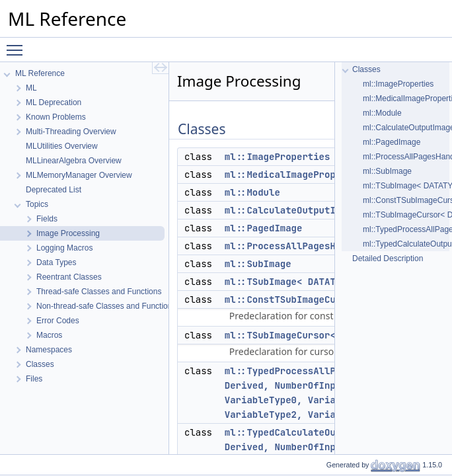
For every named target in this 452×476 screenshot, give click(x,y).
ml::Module (252, 192)
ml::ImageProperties (278, 157)
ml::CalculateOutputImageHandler (311, 210)
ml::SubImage (258, 264)
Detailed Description (388, 258)
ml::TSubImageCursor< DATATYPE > (311, 335)
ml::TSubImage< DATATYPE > (294, 282)
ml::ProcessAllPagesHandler (297, 246)
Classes (366, 69)
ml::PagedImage (264, 228)
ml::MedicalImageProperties (297, 175)
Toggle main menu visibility (18, 44)
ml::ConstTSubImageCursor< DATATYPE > (324, 299)
